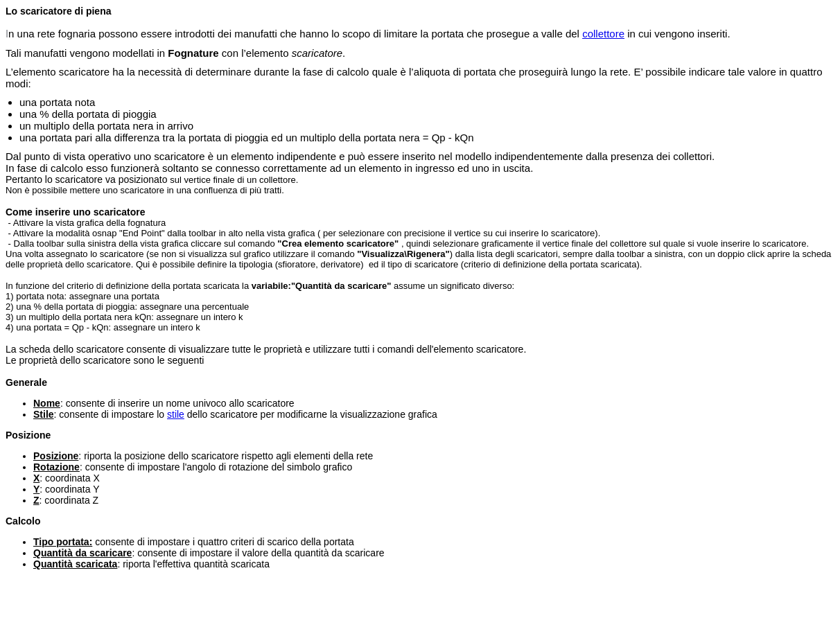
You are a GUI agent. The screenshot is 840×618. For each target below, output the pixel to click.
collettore (603, 34)
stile (176, 414)
